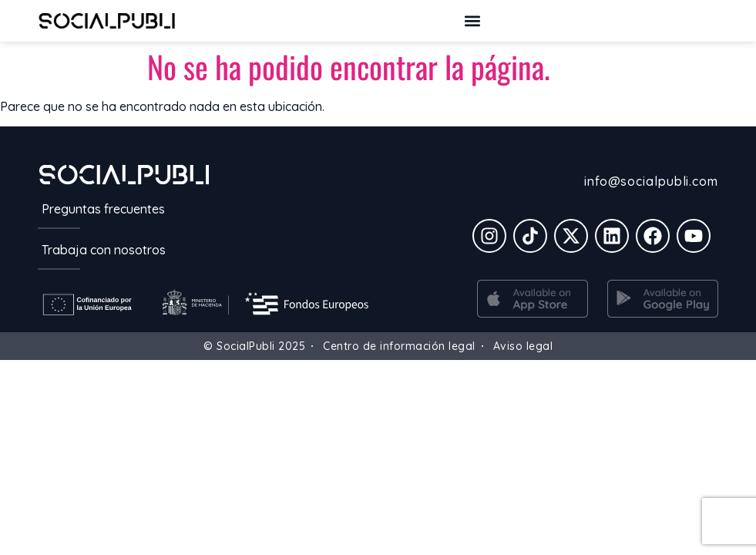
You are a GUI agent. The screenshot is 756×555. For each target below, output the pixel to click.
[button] (473, 20)
